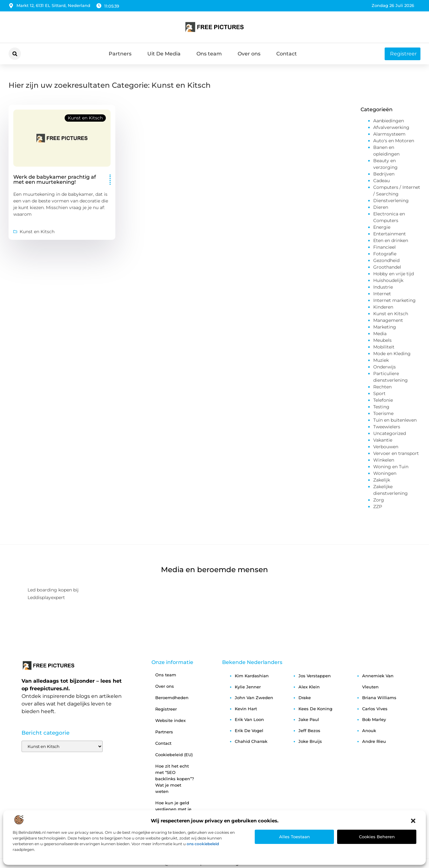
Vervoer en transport (396, 453)
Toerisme (383, 413)
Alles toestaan (295, 837)
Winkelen (384, 460)
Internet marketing (394, 300)
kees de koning (315, 709)
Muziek (381, 360)
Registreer (166, 709)
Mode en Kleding (392, 354)
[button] (413, 821)
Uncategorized (390, 433)
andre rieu (374, 741)
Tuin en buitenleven (395, 420)
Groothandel (387, 267)
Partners (120, 54)
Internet (382, 294)
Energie (382, 227)
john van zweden (254, 698)
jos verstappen (315, 676)
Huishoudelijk (388, 280)
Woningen (385, 473)
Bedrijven (384, 174)
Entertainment (390, 234)
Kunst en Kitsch (85, 118)
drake (305, 698)
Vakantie (383, 440)
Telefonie (383, 400)
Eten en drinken (391, 240)
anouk (369, 731)
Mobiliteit (384, 347)
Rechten (382, 387)
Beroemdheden (172, 698)
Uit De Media (164, 54)
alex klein (309, 687)
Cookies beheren (377, 837)
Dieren (381, 207)
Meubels (382, 340)
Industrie (383, 287)
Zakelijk (382, 480)
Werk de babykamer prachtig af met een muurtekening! (55, 179)
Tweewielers (387, 427)
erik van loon (249, 719)
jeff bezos (309, 731)
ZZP (378, 507)
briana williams (379, 698)
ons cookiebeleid (203, 844)
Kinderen (383, 307)
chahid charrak (251, 741)
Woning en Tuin (391, 467)
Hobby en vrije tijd (394, 274)
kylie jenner (248, 687)
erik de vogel (249, 731)
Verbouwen (386, 447)
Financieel (384, 247)
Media (380, 334)
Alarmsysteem (389, 134)
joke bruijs (310, 741)
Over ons (249, 54)
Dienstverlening (391, 201)
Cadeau (381, 181)
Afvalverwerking (391, 127)
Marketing (385, 327)
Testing (381, 407)
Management (388, 320)
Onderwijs (384, 367)
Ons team (209, 54)
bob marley (374, 719)
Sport (379, 393)
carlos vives (375, 709)
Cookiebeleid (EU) (174, 755)
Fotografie (385, 254)
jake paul (309, 719)
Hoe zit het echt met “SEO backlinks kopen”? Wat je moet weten (175, 779)
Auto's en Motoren (394, 141)
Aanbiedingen (389, 121)
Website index (170, 720)
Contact (287, 54)
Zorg (379, 500)
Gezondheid (386, 260)
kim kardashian (252, 676)
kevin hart (246, 709)
